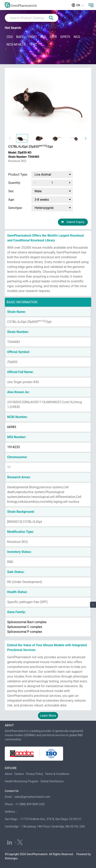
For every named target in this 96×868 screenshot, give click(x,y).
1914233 (13, 447)
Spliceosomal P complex (25, 632)
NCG (77, 37)
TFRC (33, 44)
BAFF (20, 37)
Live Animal (43, 175)
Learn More (48, 716)
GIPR (53, 37)
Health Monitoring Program (22, 781)
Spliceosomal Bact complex (27, 622)
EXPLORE (11, 768)
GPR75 (65, 37)
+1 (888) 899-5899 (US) (30, 804)
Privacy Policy (35, 774)
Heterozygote (44, 208)
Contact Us (12, 791)
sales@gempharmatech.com (32, 797)
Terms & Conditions (57, 774)
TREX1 (32, 37)
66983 (12, 427)
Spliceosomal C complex (25, 627)
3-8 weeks (42, 200)
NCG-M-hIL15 (16, 44)
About (8, 774)
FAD (43, 37)
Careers (19, 774)
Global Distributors (52, 781)
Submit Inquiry (73, 222)
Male (38, 191)
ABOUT (9, 725)
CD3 (10, 37)
